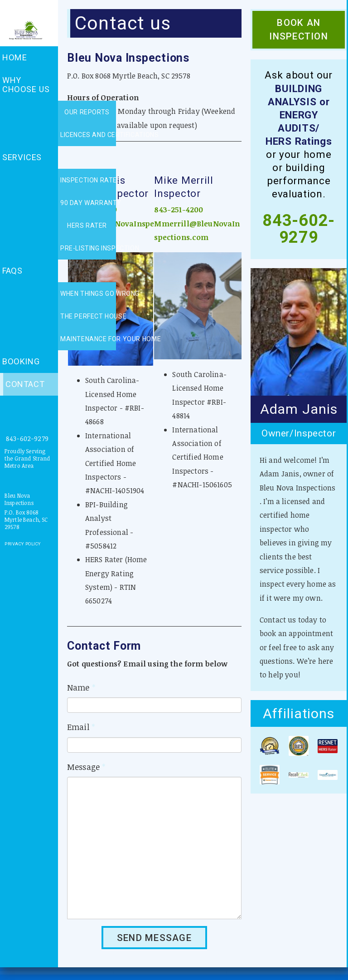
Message (86, 767)
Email (81, 727)
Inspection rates (88, 180)
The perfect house (88, 316)
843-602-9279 (27, 439)
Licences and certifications (88, 135)
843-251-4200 (179, 210)
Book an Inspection (298, 29)
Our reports (87, 112)
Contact (25, 384)
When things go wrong (88, 294)
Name (81, 687)
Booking (21, 361)
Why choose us (26, 85)
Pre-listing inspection (88, 248)
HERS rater (87, 225)
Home (14, 57)
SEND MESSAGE (154, 938)
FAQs (12, 271)
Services (22, 157)
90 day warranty (88, 203)
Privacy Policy (23, 544)
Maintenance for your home (88, 339)
